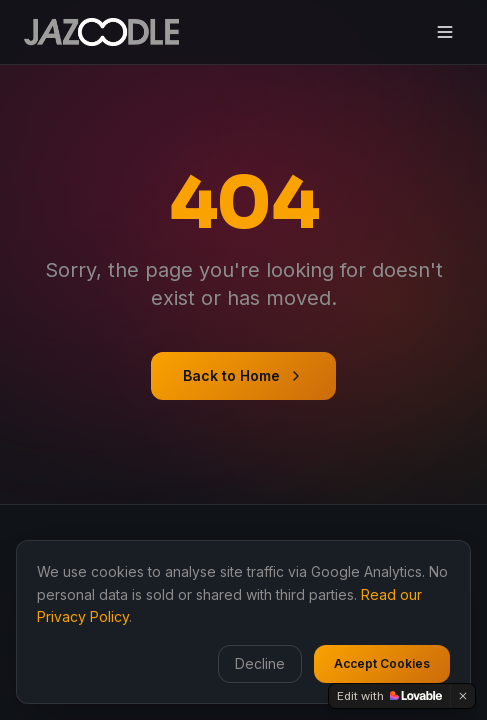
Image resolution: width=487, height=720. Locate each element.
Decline (260, 663)
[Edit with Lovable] (389, 696)
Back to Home (243, 375)
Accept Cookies (382, 663)
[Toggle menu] (445, 32)
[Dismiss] (463, 696)
